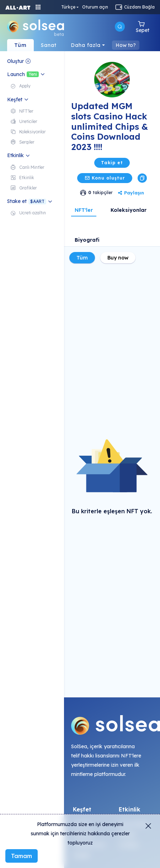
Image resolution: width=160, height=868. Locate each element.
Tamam (22, 856)
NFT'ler (84, 210)
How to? (126, 45)
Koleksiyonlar (129, 210)
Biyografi (87, 240)
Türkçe (68, 7)
